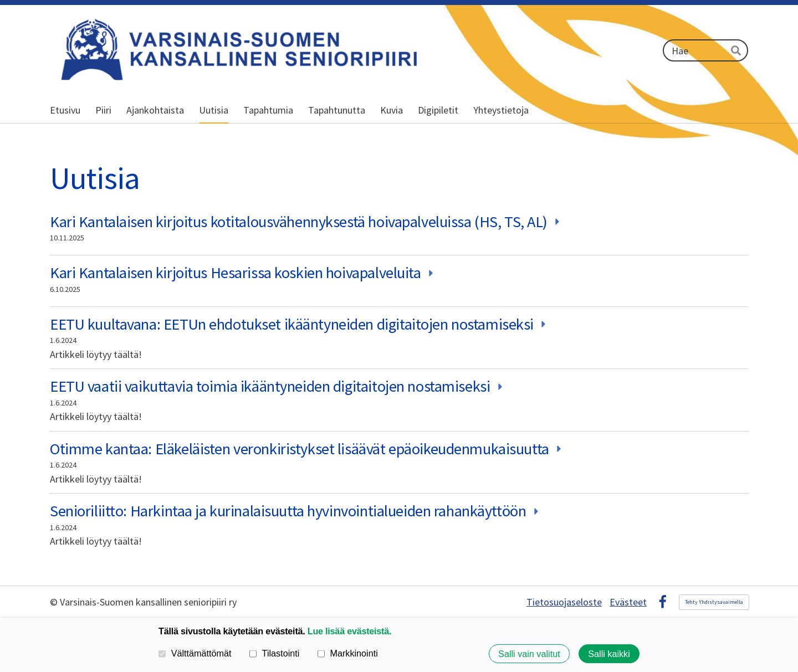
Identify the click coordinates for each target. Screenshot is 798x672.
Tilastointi (274, 653)
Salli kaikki (609, 654)
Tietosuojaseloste (564, 602)
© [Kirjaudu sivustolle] (55, 602)
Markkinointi (348, 653)
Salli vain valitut (529, 654)
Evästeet (628, 602)
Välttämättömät (195, 653)
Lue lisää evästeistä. (349, 631)
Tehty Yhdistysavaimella (714, 602)
